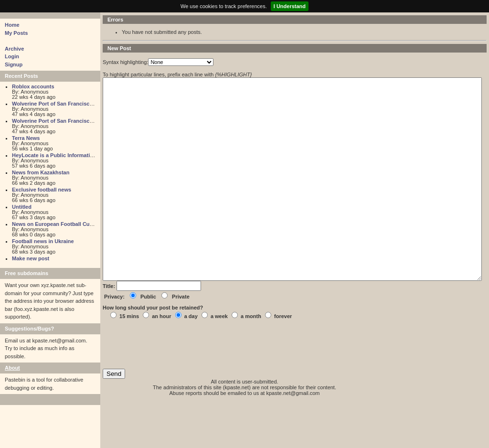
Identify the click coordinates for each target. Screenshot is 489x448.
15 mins (129, 359)
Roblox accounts (33, 86)
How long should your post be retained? (153, 351)
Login (12, 56)
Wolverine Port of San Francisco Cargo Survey (70, 104)
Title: (110, 329)
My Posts (16, 33)
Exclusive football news (42, 190)
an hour (161, 359)
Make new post (31, 258)
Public (148, 340)
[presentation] (175, 387)
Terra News (26, 138)
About (12, 368)
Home (12, 25)
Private (181, 340)
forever (283, 359)
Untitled (22, 207)
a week (219, 359)
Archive (14, 49)
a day (191, 359)
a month (251, 359)
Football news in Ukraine (43, 241)
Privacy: (114, 340)
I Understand (290, 6)
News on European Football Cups (54, 224)
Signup (14, 64)
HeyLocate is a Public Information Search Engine (73, 155)
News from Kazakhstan (41, 172)
